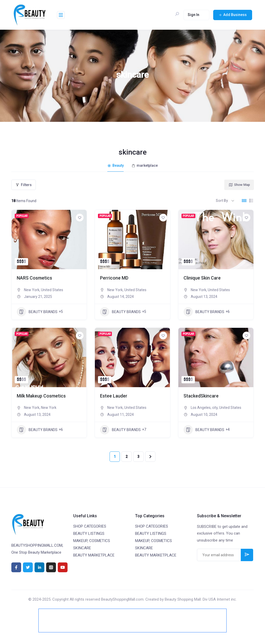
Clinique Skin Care (204, 277)
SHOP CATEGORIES (90, 526)
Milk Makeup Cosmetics (44, 395)
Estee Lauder (115, 395)
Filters (24, 184)
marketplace (145, 165)
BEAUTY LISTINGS (89, 533)
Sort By (222, 200)
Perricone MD (115, 277)
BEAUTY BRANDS (37, 311)
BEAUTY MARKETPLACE (94, 554)
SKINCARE (82, 547)
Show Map (239, 184)
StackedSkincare (203, 395)
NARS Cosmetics (36, 277)
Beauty (115, 165)
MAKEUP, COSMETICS (92, 540)
